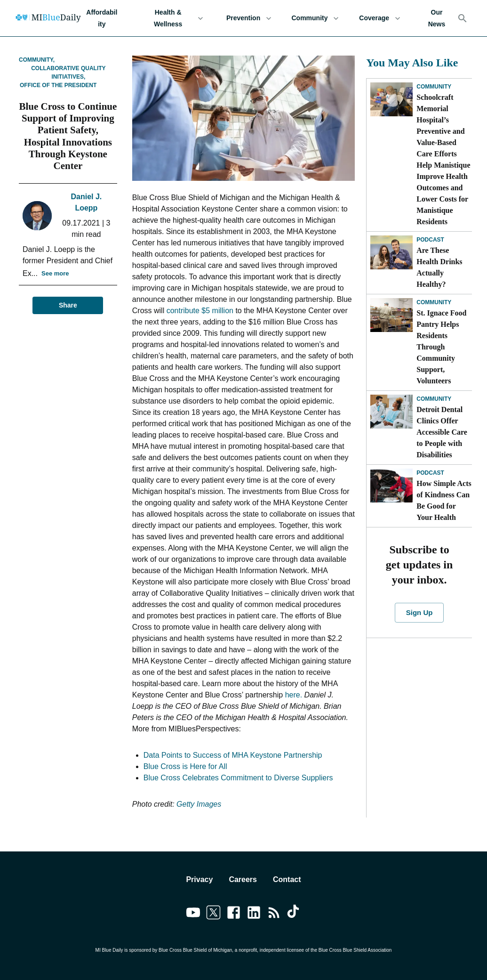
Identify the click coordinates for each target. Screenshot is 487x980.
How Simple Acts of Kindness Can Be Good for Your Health (444, 500)
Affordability (102, 18)
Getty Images (199, 804)
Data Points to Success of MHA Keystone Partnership (233, 755)
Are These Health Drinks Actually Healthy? (439, 267)
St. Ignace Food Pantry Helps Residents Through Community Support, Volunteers (441, 347)
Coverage (380, 18)
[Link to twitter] (213, 914)
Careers (243, 879)
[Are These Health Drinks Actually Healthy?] (391, 252)
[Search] (463, 18)
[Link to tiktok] (294, 914)
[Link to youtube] (193, 914)
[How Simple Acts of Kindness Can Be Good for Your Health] (391, 486)
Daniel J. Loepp (86, 202)
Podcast (430, 240)
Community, (37, 60)
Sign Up (419, 613)
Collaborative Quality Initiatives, (68, 73)
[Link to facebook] (234, 914)
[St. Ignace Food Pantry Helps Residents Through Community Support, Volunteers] (391, 315)
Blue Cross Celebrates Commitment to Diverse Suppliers (238, 778)
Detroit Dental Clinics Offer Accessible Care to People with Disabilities (442, 432)
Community (315, 18)
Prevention (249, 18)
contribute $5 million (200, 311)
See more (55, 274)
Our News (437, 18)
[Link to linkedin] (254, 914)
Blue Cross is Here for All (185, 766)
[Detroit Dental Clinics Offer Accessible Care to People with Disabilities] (391, 412)
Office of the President (58, 85)
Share (68, 305)
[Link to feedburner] (274, 914)
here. (294, 695)
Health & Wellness (174, 18)
